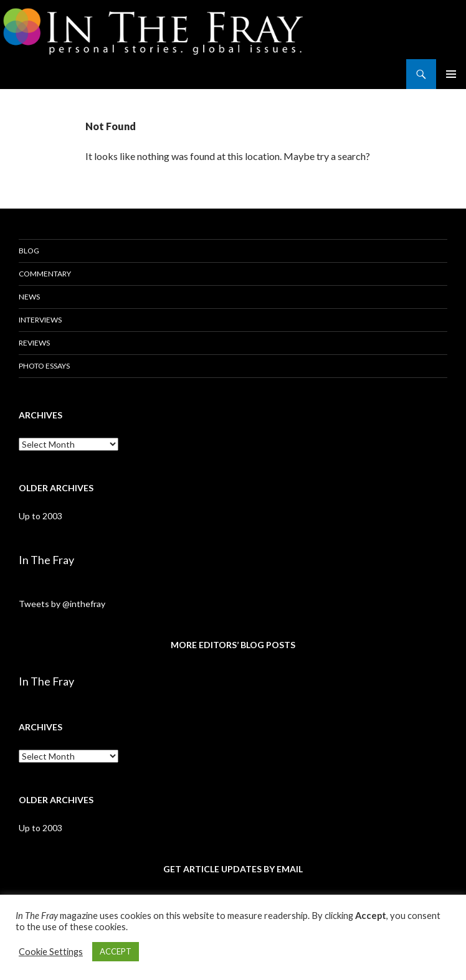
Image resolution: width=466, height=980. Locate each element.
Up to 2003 (40, 516)
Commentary (45, 274)
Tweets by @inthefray (62, 604)
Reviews (34, 343)
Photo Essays (44, 366)
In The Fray (46, 560)
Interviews (40, 320)
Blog (29, 251)
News (29, 297)
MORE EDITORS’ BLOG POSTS (233, 645)
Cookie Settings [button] (51, 952)
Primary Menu (451, 74)
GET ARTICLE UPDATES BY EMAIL (233, 869)
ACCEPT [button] (116, 951)
